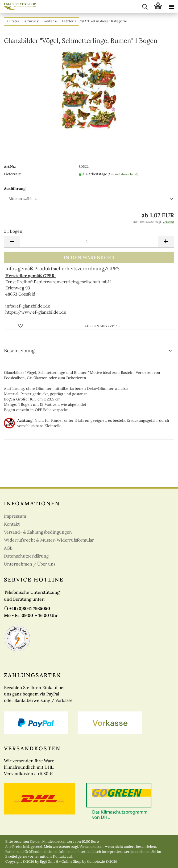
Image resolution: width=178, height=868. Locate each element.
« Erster (13, 21)
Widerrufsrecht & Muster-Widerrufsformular (49, 540)
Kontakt (12, 524)
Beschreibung (19, 351)
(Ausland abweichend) (123, 174)
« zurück (32, 21)
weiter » (50, 21)
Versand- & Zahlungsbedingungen (38, 532)
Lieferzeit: (12, 174)
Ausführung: (15, 189)
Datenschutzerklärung (26, 556)
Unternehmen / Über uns (30, 564)
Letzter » (69, 21)
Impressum (15, 516)
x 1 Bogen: (14, 231)
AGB (8, 548)
